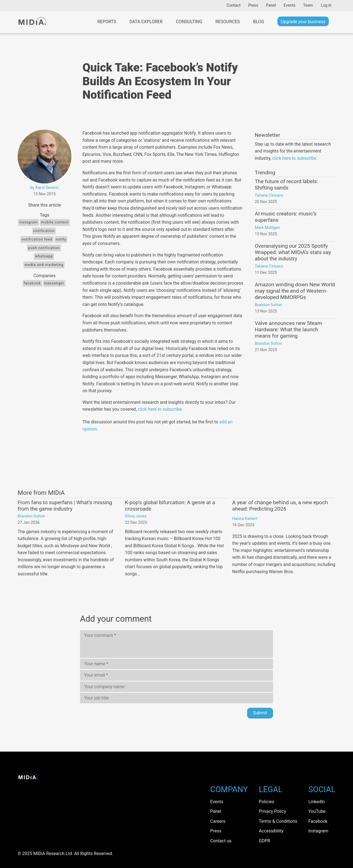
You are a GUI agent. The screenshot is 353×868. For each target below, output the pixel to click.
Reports (107, 22)
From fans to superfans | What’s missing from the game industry (65, 506)
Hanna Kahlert (245, 519)
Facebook (32, 283)
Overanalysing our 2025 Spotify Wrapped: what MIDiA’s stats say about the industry (293, 252)
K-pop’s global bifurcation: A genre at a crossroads (170, 506)
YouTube (317, 811)
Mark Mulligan (267, 228)
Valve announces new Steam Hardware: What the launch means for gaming (289, 329)
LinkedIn (317, 802)
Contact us (221, 841)
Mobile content (55, 222)
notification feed (37, 239)
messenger (54, 283)
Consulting (189, 22)
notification (44, 231)
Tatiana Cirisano (269, 195)
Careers (218, 821)
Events (289, 5)
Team (308, 5)
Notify (61, 239)
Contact (234, 5)
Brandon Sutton (268, 305)
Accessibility (271, 831)
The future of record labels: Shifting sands (286, 185)
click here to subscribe (160, 409)
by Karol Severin (44, 188)
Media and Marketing (44, 265)
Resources (228, 22)
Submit (260, 713)
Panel (271, 5)
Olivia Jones (136, 516)
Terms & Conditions (278, 821)
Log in (326, 5)
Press (253, 5)
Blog (259, 22)
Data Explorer (146, 22)
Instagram (29, 222)
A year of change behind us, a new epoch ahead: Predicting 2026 (280, 506)
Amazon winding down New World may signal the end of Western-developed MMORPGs (295, 291)
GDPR (264, 841)
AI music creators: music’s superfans (286, 217)
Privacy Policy (272, 811)
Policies (266, 802)
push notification (44, 248)
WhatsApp (44, 256)
